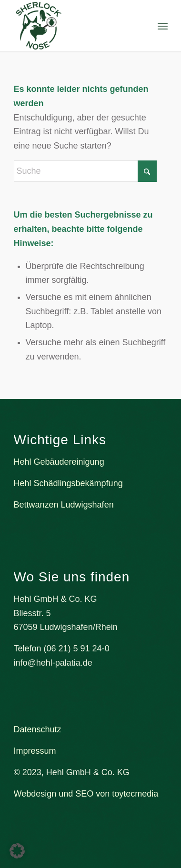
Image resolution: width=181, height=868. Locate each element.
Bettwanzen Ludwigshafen (64, 505)
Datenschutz (38, 729)
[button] (17, 851)
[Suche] (85, 171)
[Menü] (163, 26)
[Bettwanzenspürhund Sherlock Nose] (75, 26)
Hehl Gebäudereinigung (59, 462)
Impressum (35, 751)
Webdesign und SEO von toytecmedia (86, 794)
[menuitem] (163, 26)
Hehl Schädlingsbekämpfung (68, 483)
